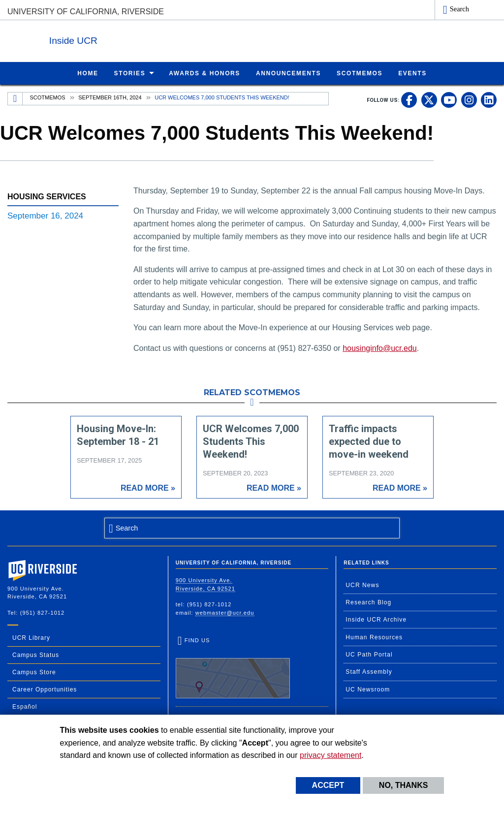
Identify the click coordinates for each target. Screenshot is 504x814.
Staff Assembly (369, 671)
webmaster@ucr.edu (225, 612)
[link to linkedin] (489, 99)
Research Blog (368, 602)
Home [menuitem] (88, 73)
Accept (328, 785)
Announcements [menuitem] (288, 73)
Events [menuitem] (412, 73)
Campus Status (36, 655)
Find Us (233, 667)
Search (459, 9)
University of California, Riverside (86, 12)
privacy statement (331, 755)
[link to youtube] (449, 99)
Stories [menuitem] (130, 73)
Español (25, 706)
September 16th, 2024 (110, 97)
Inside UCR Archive (376, 619)
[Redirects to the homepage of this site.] (15, 98)
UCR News (362, 585)
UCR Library (31, 637)
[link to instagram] (469, 99)
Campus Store (34, 672)
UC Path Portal (369, 654)
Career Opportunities (45, 689)
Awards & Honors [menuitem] (205, 73)
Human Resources (374, 637)
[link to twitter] (429, 99)
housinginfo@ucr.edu (380, 348)
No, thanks (404, 785)
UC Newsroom (368, 689)
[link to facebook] (409, 99)
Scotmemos (48, 97)
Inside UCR (127, 39)
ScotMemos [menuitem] (360, 73)
